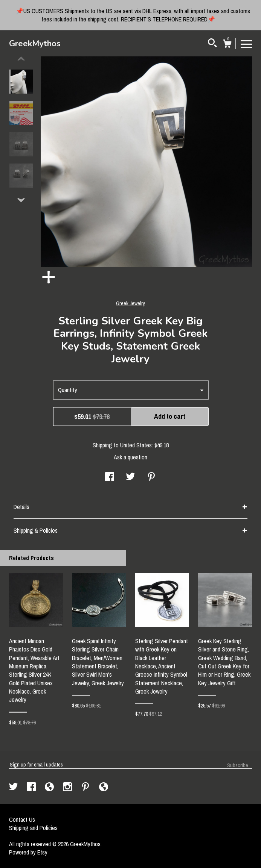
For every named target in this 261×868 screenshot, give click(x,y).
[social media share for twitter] (130, 477)
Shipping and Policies (33, 828)
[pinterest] (86, 788)
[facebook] (32, 788)
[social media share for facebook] (110, 477)
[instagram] (68, 788)
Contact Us (22, 820)
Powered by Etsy (28, 852)
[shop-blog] (50, 788)
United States (136, 445)
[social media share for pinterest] (151, 477)
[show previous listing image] (21, 59)
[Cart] (227, 45)
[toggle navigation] (246, 44)
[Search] (212, 44)
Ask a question (130, 457)
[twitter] (14, 788)
